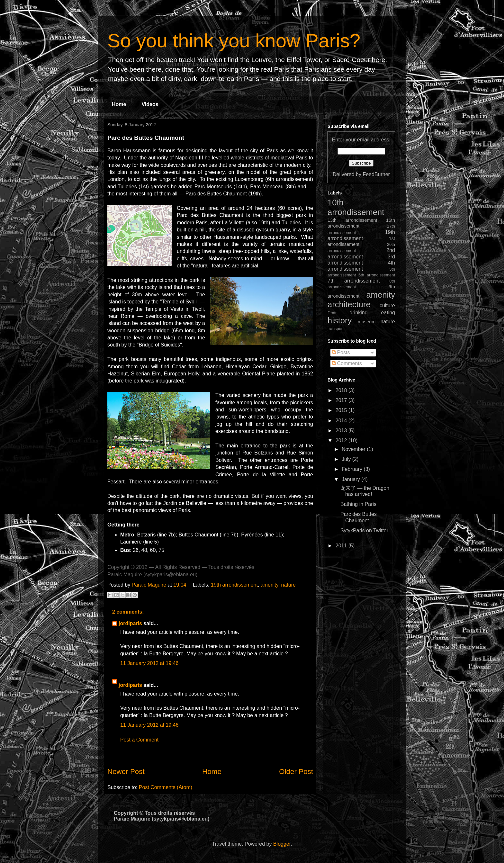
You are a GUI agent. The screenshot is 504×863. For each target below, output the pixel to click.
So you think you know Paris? (234, 41)
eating (388, 313)
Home (119, 104)
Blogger (282, 844)
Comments (347, 363)
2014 (342, 421)
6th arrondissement (377, 275)
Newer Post (126, 772)
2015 (342, 410)
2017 (342, 400)
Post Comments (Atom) (166, 787)
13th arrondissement (352, 220)
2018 (342, 390)
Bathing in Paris (358, 504)
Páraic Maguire (150, 585)
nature (288, 585)
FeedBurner (376, 174)
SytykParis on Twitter (364, 530)
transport (336, 329)
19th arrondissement (234, 585)
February (353, 469)
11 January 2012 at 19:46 (149, 663)
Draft (332, 313)
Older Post (296, 772)
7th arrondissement (354, 281)
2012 (342, 440)
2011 (342, 546)
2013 (342, 431)
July (347, 459)
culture (387, 306)
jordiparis (130, 623)
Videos (150, 104)
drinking (359, 313)
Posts (341, 352)
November (354, 449)
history (340, 320)
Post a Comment (139, 740)
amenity (270, 585)
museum (367, 322)
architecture (349, 304)
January (351, 479)
